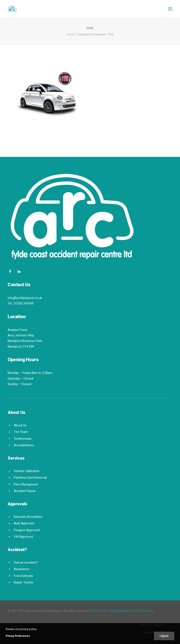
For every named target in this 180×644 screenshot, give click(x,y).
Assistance (22, 569)
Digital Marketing (121, 611)
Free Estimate (23, 576)
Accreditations (24, 445)
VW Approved (23, 537)
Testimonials (23, 439)
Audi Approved (24, 523)
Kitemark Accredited (28, 517)
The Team (21, 432)
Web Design (99, 611)
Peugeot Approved (27, 530)
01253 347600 (24, 303)
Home (70, 34)
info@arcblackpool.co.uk (25, 298)
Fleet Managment (26, 484)
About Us (20, 425)
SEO (138, 611)
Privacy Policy (152, 625)
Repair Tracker (24, 582)
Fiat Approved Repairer (91, 34)
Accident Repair (25, 491)
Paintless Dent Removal (30, 478)
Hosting (149, 611)
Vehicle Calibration (27, 471)
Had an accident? (26, 562)
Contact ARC (154, 633)
